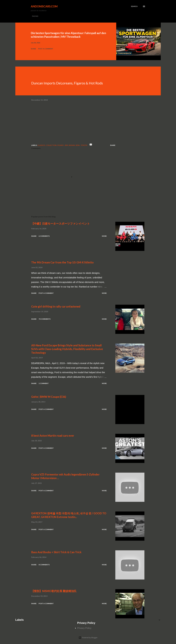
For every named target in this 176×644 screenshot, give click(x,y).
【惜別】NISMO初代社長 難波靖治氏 (54, 591)
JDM (66, 145)
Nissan (72, 145)
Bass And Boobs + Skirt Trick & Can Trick (56, 552)
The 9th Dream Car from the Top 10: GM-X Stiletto (62, 262)
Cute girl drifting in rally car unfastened (56, 306)
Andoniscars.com (44, 6)
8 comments (44, 565)
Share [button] (33, 49)
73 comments (45, 319)
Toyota (84, 145)
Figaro (61, 145)
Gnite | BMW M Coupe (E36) (49, 397)
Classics (42, 145)
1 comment (44, 383)
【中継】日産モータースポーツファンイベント (61, 223)
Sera (78, 145)
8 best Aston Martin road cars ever (53, 436)
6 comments (44, 236)
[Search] (134, 6)
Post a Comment (46, 49)
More (104, 236)
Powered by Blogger (88, 638)
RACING (35, 16)
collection (51, 145)
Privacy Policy (84, 628)
